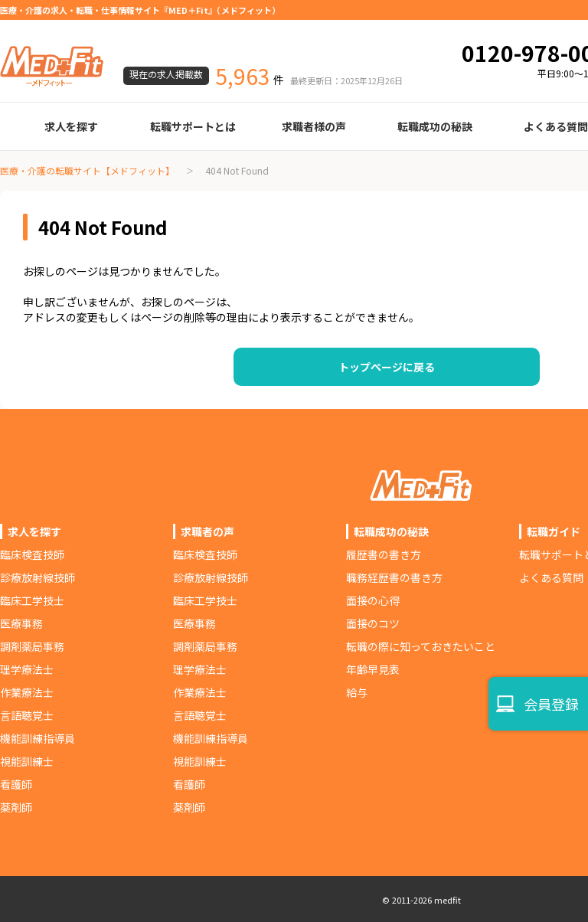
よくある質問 (551, 577)
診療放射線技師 (38, 577)
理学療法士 (27, 669)
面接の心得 (373, 600)
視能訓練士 (27, 761)
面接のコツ (373, 623)
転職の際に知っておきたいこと (421, 646)
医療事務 (21, 623)
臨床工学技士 (32, 600)
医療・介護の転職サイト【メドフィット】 (87, 170)
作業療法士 (27, 692)
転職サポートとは (193, 126)
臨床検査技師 (32, 554)
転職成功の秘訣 (435, 126)
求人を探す (71, 126)
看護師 (16, 784)
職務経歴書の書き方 (394, 577)
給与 (357, 692)
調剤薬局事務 (32, 646)
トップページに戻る (387, 367)
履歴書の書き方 (384, 554)
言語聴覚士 (27, 715)
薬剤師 (16, 807)
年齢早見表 (373, 669)
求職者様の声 (314, 126)
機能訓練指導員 (38, 738)
